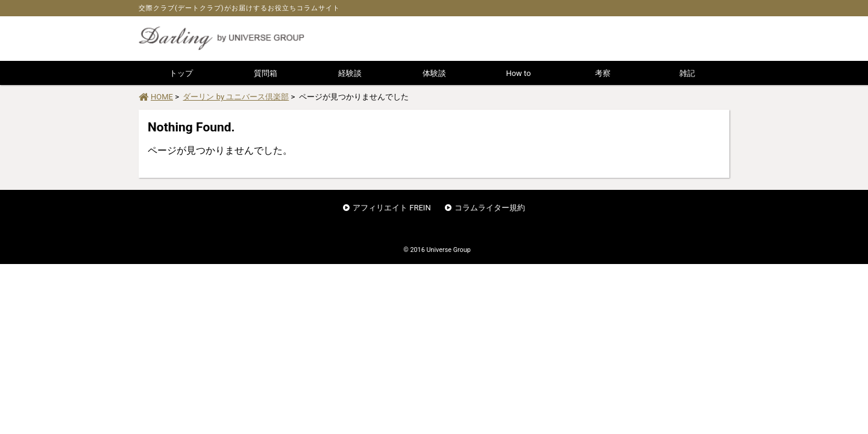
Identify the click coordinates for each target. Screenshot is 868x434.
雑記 (687, 73)
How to (518, 73)
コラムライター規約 (490, 208)
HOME (156, 97)
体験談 (434, 73)
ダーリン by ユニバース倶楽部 (236, 97)
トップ (181, 73)
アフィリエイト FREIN (392, 208)
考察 (603, 73)
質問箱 (266, 73)
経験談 (350, 73)
